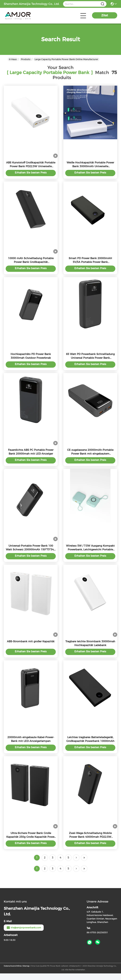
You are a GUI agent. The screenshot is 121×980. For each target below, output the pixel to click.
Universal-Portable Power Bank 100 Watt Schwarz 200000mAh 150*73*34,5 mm (31, 554)
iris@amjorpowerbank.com (24, 934)
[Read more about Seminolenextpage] (76, 875)
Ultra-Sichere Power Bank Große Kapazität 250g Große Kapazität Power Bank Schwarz (31, 843)
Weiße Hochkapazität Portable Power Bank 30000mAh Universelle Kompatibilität (90, 167)
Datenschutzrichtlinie (13, 972)
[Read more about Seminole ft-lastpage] (84, 875)
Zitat (105, 15)
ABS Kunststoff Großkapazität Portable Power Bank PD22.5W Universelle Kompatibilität (31, 167)
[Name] (103, 4)
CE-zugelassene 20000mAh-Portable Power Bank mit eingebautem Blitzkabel (90, 457)
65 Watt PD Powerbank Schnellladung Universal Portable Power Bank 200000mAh (90, 360)
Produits (26, 59)
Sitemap (26, 972)
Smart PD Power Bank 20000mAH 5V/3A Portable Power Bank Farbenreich (90, 264)
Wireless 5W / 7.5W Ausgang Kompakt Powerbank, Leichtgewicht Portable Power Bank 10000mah (90, 554)
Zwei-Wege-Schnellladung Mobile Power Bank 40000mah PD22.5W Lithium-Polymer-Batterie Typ (90, 843)
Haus (13, 59)
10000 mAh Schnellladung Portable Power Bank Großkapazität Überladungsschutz (31, 264)
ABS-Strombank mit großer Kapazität (31, 646)
